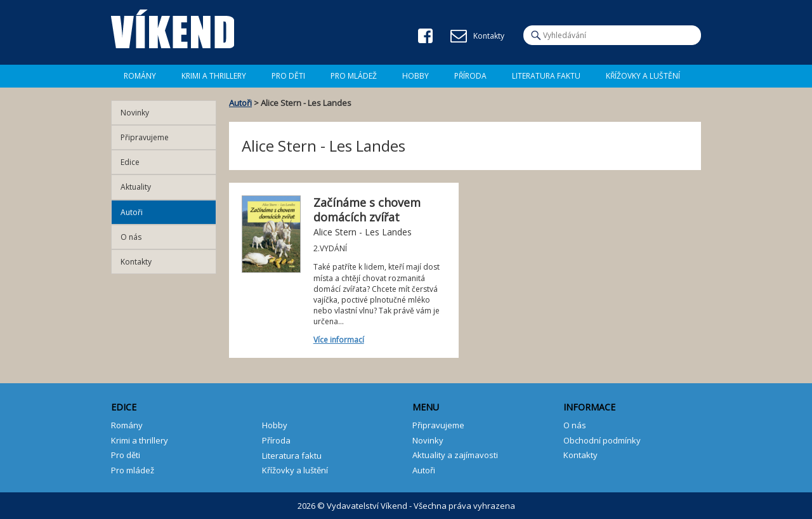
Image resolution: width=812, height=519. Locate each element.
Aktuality (136, 187)
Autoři (240, 103)
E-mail (459, 36)
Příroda (470, 76)
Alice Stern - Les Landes (363, 232)
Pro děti (288, 76)
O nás (131, 237)
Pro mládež (354, 76)
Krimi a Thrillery (214, 76)
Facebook (425, 36)
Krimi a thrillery (140, 440)
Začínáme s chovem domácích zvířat (367, 210)
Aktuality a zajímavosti (455, 455)
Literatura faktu (546, 76)
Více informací (339, 340)
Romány (140, 76)
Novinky (135, 113)
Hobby (416, 76)
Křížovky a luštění (643, 76)
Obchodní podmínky (602, 440)
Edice (130, 162)
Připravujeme (145, 137)
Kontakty (136, 262)
